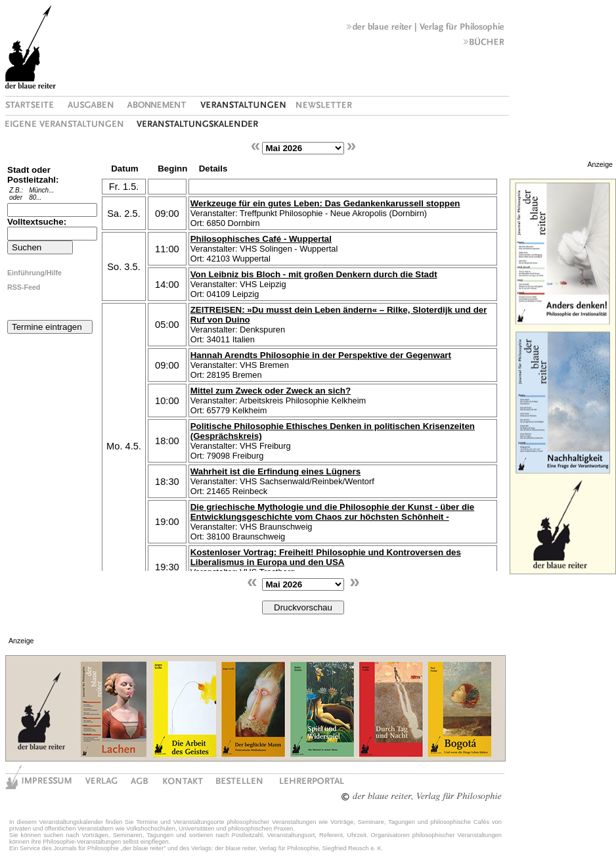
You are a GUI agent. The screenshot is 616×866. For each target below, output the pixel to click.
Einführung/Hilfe (34, 273)
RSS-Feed (24, 287)
